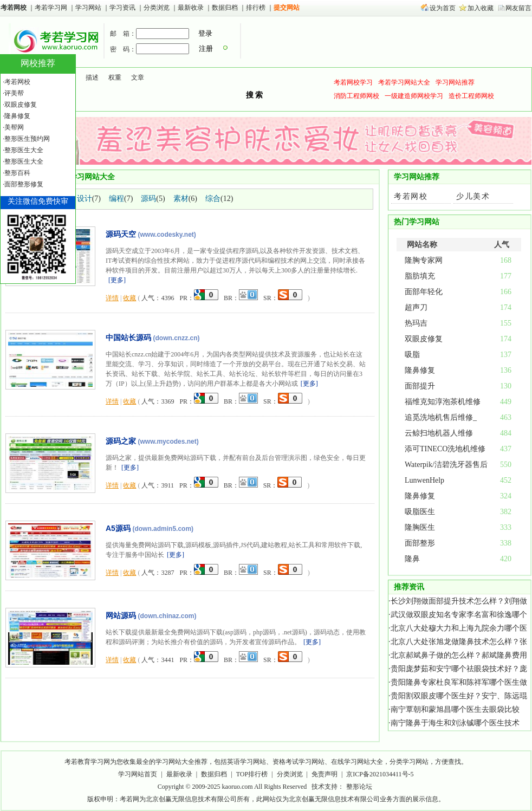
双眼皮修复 (424, 339)
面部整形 (420, 543)
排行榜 (256, 8)
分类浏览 (157, 8)
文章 (138, 77)
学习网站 (88, 8)
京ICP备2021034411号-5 (380, 774)
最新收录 (191, 8)
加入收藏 (481, 8)
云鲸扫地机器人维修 (439, 433)
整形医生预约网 (27, 139)
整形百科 (17, 173)
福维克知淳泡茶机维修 (443, 402)
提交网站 (287, 8)
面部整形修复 (24, 184)
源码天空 (121, 234)
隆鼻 (412, 559)
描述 (92, 77)
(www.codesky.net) (167, 235)
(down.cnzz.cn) (177, 338)
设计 (85, 199)
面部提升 (420, 386)
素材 (181, 199)
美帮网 (14, 127)
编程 (116, 199)
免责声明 (325, 774)
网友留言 (518, 8)
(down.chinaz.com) (167, 616)
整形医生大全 (24, 150)
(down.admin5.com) (163, 529)
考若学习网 (51, 8)
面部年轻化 (424, 292)
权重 (115, 77)
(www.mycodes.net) (168, 442)
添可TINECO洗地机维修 (445, 449)
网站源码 (121, 615)
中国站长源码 (128, 338)
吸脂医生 (420, 512)
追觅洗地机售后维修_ (441, 417)
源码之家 (121, 441)
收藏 (129, 298)
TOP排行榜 (252, 774)
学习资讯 (123, 8)
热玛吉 (416, 323)
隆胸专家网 (424, 260)
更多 (117, 280)
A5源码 (118, 528)
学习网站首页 (138, 774)
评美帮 (14, 93)
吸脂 (412, 355)
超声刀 (416, 307)
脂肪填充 (420, 276)
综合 (213, 199)
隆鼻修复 (420, 370)
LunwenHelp (424, 480)
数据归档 (226, 8)
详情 (112, 298)
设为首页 (443, 8)
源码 (148, 199)
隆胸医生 (420, 527)
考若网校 (14, 8)
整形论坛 (359, 787)
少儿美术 (473, 196)
